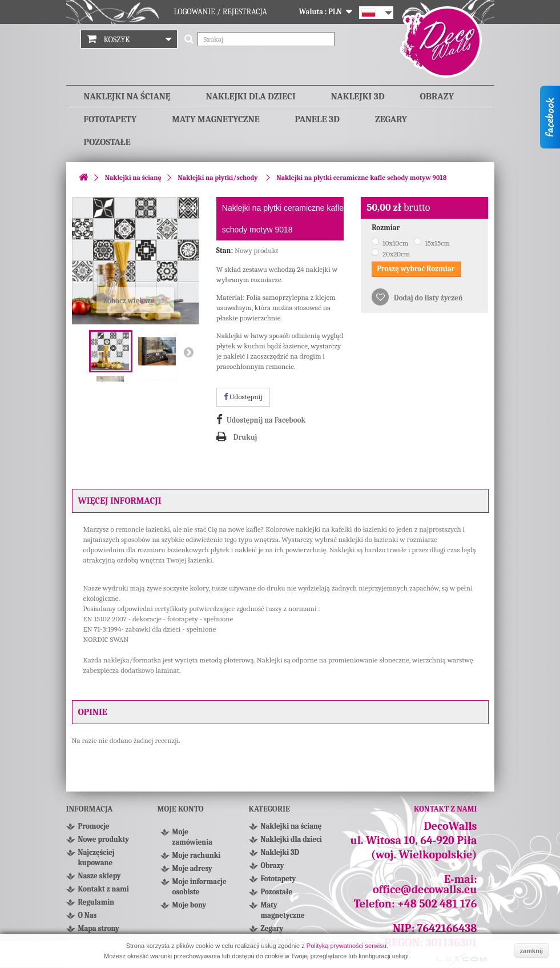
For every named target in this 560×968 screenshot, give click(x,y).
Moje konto (181, 809)
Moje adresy (192, 868)
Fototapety (110, 119)
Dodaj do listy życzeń (427, 298)
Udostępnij (243, 397)
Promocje (94, 826)
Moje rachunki (197, 855)
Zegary (391, 119)
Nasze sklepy (100, 876)
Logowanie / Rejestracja (220, 12)
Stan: (225, 250)
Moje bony (190, 905)
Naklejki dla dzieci (251, 97)
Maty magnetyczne (215, 119)
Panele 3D (317, 119)
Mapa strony (99, 928)
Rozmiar (386, 228)
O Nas (88, 915)
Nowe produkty (104, 839)
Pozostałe (107, 142)
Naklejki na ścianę (127, 97)
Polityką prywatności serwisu (347, 946)
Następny (188, 352)
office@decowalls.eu (425, 889)
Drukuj (245, 437)
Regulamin (96, 902)
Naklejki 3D (358, 97)
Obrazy (437, 97)
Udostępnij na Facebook (266, 420)
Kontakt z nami (104, 889)
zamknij (531, 951)
